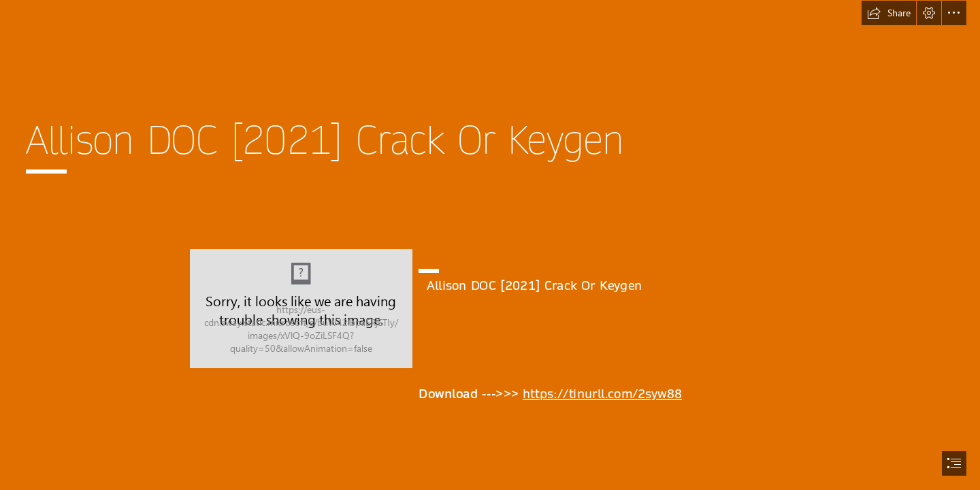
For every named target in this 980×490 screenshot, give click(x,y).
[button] (889, 13)
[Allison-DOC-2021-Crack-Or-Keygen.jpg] (301, 309)
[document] (490, 245)
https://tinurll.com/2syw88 (602, 394)
